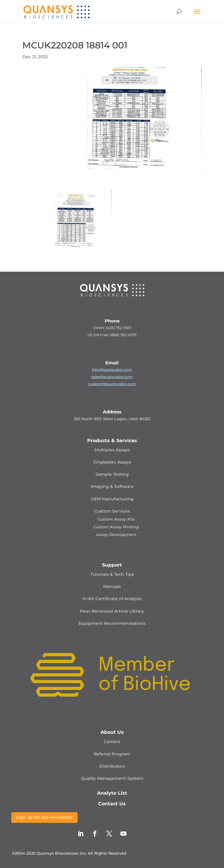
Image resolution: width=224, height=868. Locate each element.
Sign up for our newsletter (44, 817)
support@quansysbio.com (112, 384)
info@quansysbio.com (112, 370)
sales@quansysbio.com (112, 377)
